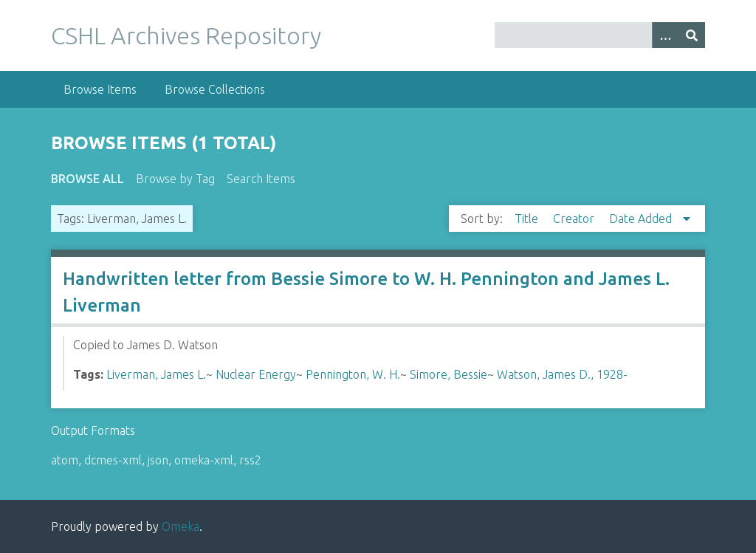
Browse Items (100, 89)
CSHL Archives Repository (186, 35)
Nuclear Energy (256, 374)
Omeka (181, 526)
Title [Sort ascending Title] (528, 219)
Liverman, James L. (156, 374)
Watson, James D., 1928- (562, 374)
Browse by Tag (175, 179)
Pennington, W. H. (353, 374)
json (158, 460)
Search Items (261, 179)
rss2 (250, 460)
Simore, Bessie (449, 374)
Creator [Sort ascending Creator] (575, 219)
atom (65, 460)
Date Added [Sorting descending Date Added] (642, 219)
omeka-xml (204, 460)
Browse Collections (215, 89)
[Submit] (692, 35)
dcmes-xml (113, 460)
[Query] (600, 35)
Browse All (87, 179)
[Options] (665, 35)
